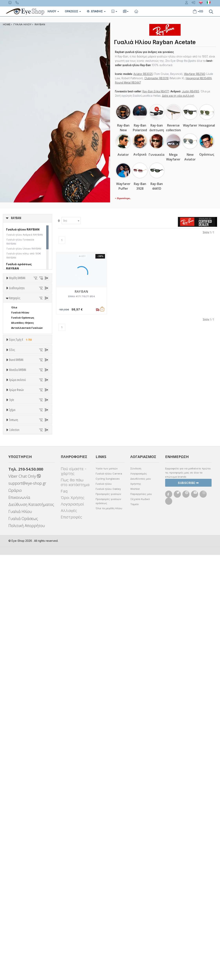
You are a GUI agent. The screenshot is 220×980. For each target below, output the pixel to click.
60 (23, 323)
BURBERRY (18, 546)
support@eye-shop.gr (27, 908)
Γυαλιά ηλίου (104, 909)
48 (8, 308)
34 (23, 292)
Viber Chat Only (25, 901)
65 (38, 328)
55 (8, 318)
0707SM (17, 599)
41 (13, 303)
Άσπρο (17, 623)
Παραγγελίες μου (141, 919)
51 (38, 308)
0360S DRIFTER (22, 588)
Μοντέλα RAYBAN (18, 559)
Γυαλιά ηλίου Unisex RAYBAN (24, 249)
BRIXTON (17, 541)
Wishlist (135, 914)
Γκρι (16, 677)
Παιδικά (16, 468)
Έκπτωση (14, 786)
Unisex (16, 448)
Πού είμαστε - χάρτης (74, 896)
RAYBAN (40, 24)
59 (13, 323)
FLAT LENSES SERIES (25, 830)
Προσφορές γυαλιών (108, 919)
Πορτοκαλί (20, 638)
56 (18, 318)
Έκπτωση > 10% (22, 801)
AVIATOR (17, 751)
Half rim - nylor (21, 727)
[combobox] (71, 221)
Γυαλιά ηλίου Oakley (108, 914)
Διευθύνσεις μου (141, 904)
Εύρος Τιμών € (19, 418)
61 (33, 323)
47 (33, 303)
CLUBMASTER (20, 767)
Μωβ (16, 633)
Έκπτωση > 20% (22, 806)
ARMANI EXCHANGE (24, 515)
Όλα (15, 355)
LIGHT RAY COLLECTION (27, 835)
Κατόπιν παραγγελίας (27, 350)
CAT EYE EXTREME (23, 761)
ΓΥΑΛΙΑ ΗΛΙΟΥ (23, 24)
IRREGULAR (19, 772)
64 (28, 328)
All (13, 717)
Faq (64, 916)
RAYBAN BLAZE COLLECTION (30, 856)
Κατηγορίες (15, 366)
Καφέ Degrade (23, 693)
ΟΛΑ (14, 287)
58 (38, 318)
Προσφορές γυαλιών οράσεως (108, 926)
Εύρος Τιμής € (21, 408)
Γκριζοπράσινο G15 (26, 698)
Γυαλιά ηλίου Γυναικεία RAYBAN (20, 242)
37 (18, 298)
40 (38, 298)
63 (18, 328)
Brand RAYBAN (16, 491)
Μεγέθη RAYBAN (17, 278)
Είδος (12, 434)
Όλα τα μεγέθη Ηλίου (109, 933)
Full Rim (16, 722)
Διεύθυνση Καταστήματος (31, 929)
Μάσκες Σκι (19, 474)
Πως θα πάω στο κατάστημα (75, 907)
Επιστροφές (71, 942)
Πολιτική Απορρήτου (27, 951)
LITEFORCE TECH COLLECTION (30, 840)
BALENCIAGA (20, 526)
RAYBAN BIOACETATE (25, 851)
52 (13, 313)
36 (8, 298)
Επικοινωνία (19, 922)
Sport (15, 453)
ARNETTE (17, 520)
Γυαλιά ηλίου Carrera (109, 899)
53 (23, 313)
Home (7, 24)
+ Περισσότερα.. (123, 198)
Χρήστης (136, 909)
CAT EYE (17, 756)
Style (12, 707)
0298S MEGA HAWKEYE (27, 574)
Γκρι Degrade (22, 683)
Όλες (16, 795)
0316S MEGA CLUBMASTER (24, 583)
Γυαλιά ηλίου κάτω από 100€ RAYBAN (24, 256)
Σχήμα (12, 737)
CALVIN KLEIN (20, 551)
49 (18, 308)
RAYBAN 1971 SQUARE (26, 845)
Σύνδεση (136, 893)
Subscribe (188, 908)
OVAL (15, 777)
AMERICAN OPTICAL (24, 510)
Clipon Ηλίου (21, 672)
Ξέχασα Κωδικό (140, 924)
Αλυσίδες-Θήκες (23, 391)
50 (28, 308)
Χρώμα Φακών (16, 658)
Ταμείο (134, 929)
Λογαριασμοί (72, 929)
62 (8, 328)
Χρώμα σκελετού (17, 609)
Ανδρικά (16, 458)
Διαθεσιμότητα (17, 335)
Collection (14, 816)
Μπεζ (17, 628)
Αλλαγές (69, 936)
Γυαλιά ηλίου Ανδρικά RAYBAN (25, 235)
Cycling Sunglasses (108, 904)
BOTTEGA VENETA (23, 536)
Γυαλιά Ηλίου (20, 381)
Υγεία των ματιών (107, 893)
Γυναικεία (18, 463)
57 (28, 318)
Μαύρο (18, 643)
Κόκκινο (18, 649)
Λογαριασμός (139, 899)
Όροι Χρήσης (73, 923)
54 (33, 313)
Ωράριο (15, 915)
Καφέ (17, 688)
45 (23, 303)
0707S (16, 594)
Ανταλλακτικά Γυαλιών (27, 396)
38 (28, 298)
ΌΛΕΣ (15, 825)
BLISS (15, 531)
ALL (15, 618)
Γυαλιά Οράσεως (23, 386)
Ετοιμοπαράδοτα (24, 344)
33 (13, 292)
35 (33, 292)
